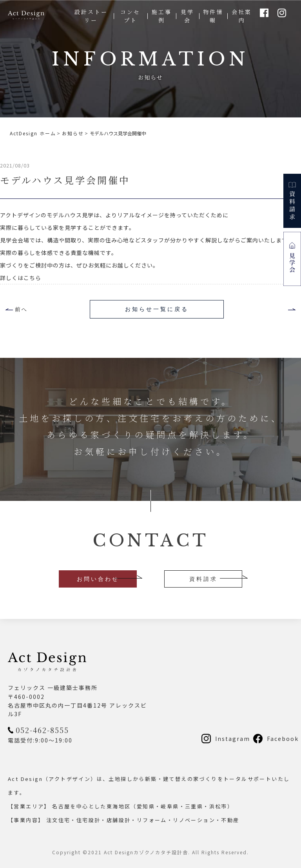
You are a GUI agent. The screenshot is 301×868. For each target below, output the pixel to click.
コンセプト (130, 16)
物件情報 (213, 16)
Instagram (233, 739)
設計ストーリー (91, 16)
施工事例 (162, 16)
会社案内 (242, 16)
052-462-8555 (42, 730)
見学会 (187, 16)
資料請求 (203, 579)
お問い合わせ (98, 579)
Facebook (283, 739)
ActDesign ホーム (33, 133)
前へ (21, 309)
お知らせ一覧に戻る (157, 309)
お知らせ (73, 133)
